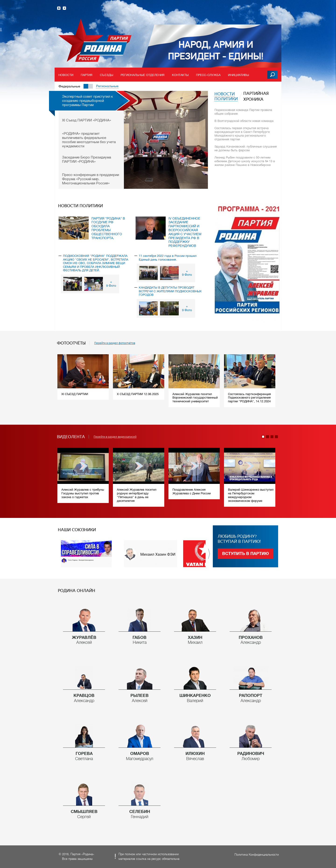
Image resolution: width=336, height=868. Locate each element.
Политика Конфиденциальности (257, 855)
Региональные (107, 86)
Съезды (107, 75)
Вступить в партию (245, 554)
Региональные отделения (143, 75)
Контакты (180, 75)
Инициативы (238, 75)
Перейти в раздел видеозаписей (115, 437)
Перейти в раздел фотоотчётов (115, 343)
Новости (66, 75)
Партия (87, 75)
